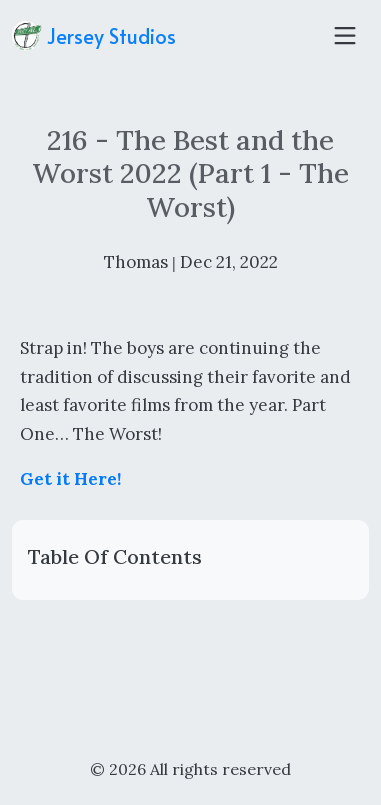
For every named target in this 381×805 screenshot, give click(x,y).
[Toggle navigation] (345, 36)
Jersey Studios (94, 36)
